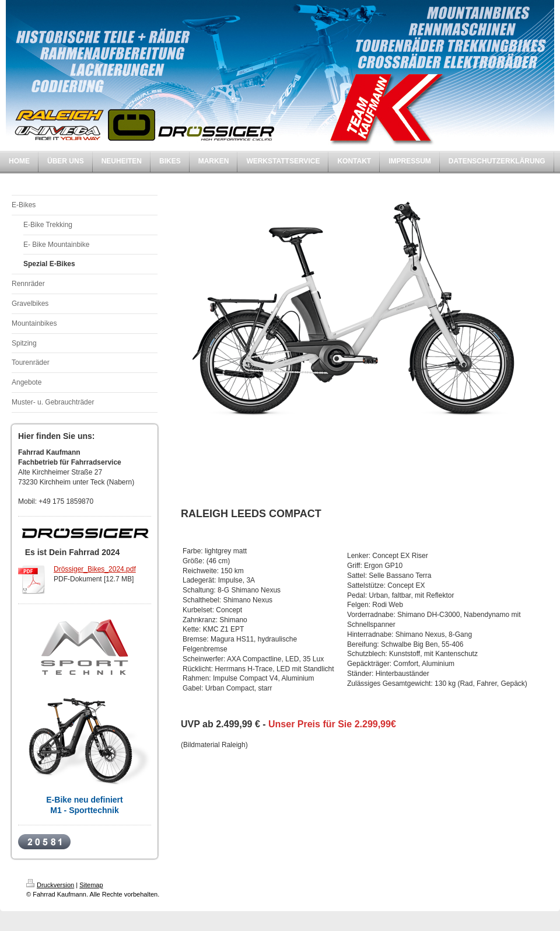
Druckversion (50, 885)
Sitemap (91, 885)
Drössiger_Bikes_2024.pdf (95, 569)
